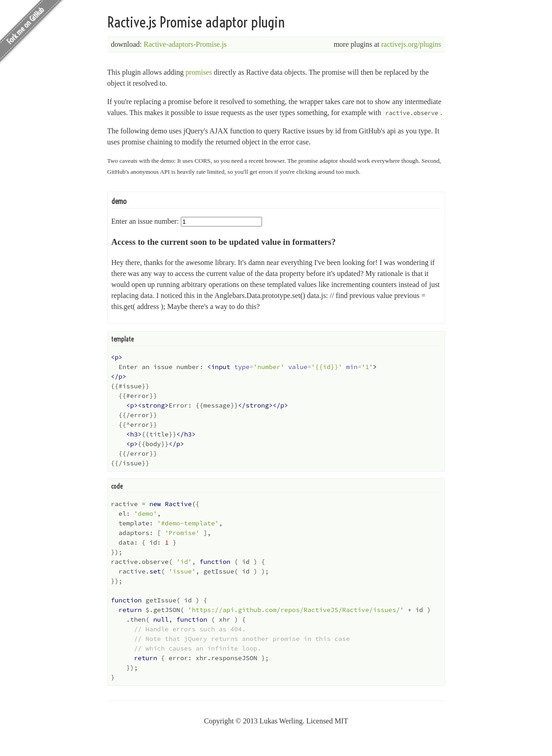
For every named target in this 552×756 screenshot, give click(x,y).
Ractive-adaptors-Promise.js (185, 44)
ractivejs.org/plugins (411, 44)
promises (199, 72)
